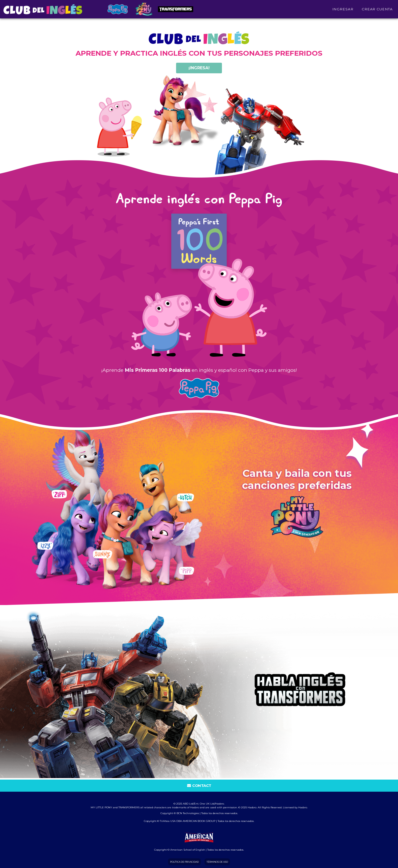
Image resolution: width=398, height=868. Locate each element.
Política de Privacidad (184, 862)
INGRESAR (343, 9)
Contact (199, 786)
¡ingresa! (199, 68)
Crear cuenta (377, 9)
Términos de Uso (217, 862)
